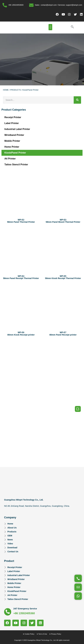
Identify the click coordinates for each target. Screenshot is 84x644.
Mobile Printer (12, 141)
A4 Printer (10, 159)
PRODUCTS (15, 90)
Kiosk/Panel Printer (15, 153)
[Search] (77, 100)
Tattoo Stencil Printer (16, 165)
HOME (6, 90)
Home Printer (12, 147)
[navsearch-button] (72, 27)
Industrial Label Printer (17, 129)
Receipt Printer (13, 117)
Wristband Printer (14, 135)
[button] (50, 27)
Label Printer (12, 123)
